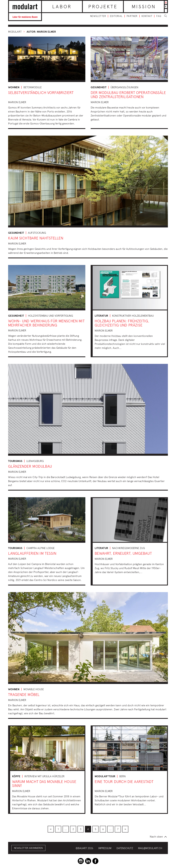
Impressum (105, 848)
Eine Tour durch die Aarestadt (124, 782)
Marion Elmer (17, 102)
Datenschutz (125, 848)
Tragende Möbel (24, 695)
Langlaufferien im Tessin (32, 553)
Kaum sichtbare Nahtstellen (36, 238)
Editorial (116, 16)
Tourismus (15, 461)
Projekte (103, 7)
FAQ (159, 16)
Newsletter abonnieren (28, 848)
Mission (144, 7)
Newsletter (98, 16)
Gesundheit (99, 87)
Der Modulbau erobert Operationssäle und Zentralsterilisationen (128, 95)
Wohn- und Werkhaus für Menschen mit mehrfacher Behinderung (46, 323)
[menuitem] (51, 829)
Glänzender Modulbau (30, 466)
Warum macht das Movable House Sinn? (44, 784)
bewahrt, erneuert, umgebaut (123, 553)
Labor (62, 7)
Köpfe (16, 776)
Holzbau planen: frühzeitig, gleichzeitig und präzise (122, 323)
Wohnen (14, 87)
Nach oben (156, 837)
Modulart (15, 32)
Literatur (101, 316)
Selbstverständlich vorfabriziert (41, 93)
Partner (132, 16)
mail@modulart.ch (150, 848)
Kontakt (147, 16)
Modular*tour (105, 776)
